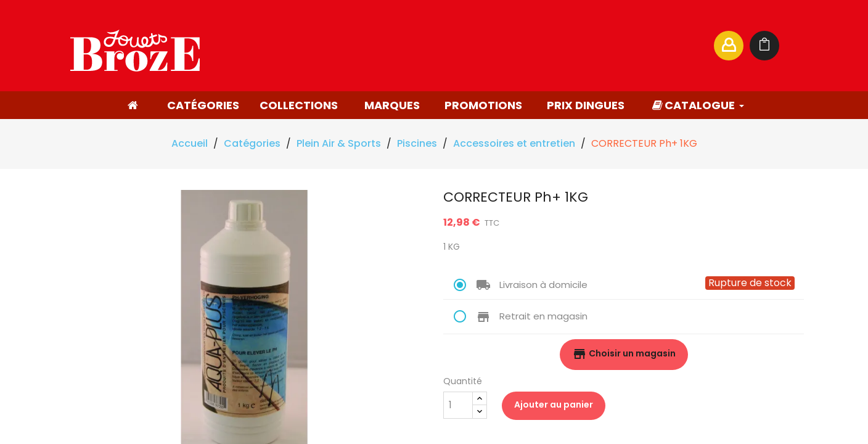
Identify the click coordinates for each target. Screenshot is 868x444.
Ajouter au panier (554, 405)
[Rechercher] (584, 46)
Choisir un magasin (624, 354)
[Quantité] (458, 405)
